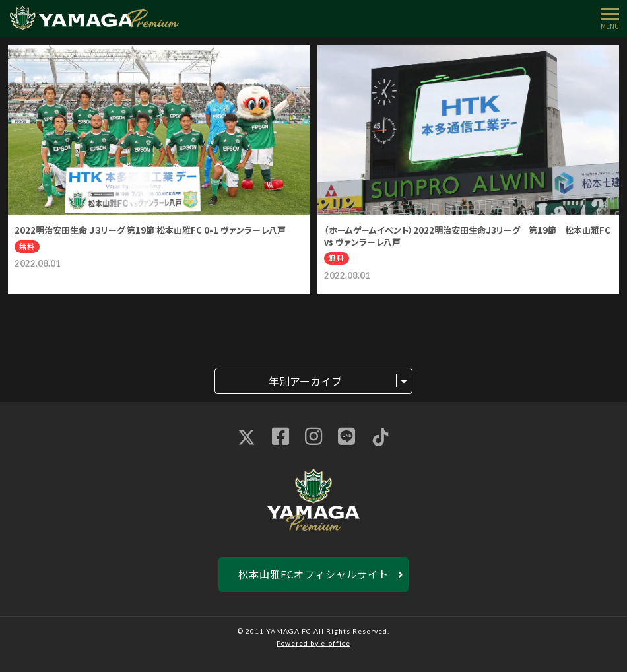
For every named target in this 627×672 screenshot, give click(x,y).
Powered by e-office (313, 643)
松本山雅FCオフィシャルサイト (313, 574)
